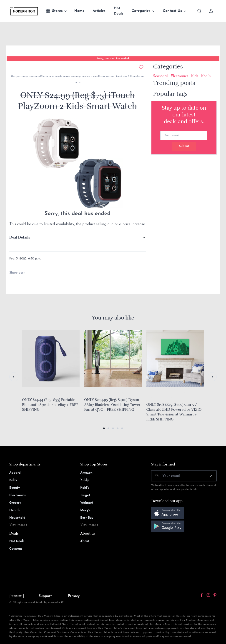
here (77, 82)
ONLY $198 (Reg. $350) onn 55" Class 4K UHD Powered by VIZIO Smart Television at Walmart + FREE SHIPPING (174, 412)
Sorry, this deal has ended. (113, 59)
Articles (99, 11)
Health (14, 510)
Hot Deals (119, 11)
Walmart (87, 503)
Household (17, 518)
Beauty (15, 488)
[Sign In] (211, 11)
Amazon (86, 473)
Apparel (15, 473)
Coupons (16, 549)
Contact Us (172, 11)
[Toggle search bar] (199, 11)
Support (45, 596)
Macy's (85, 510)
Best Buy (87, 518)
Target (85, 495)
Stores (54, 11)
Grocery (15, 503)
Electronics (180, 76)
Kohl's (206, 76)
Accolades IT (56, 603)
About (85, 541)
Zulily (85, 480)
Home (79, 11)
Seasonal (160, 76)
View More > (19, 525)
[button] (104, 428)
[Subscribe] (211, 476)
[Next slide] (212, 377)
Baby (13, 480)
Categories (141, 11)
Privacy (74, 596)
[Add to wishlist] (141, 67)
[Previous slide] (14, 377)
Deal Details (20, 237)
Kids (195, 76)
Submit (184, 146)
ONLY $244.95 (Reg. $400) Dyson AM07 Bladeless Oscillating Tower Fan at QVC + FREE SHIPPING (112, 405)
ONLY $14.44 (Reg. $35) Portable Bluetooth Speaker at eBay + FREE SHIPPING (50, 405)
